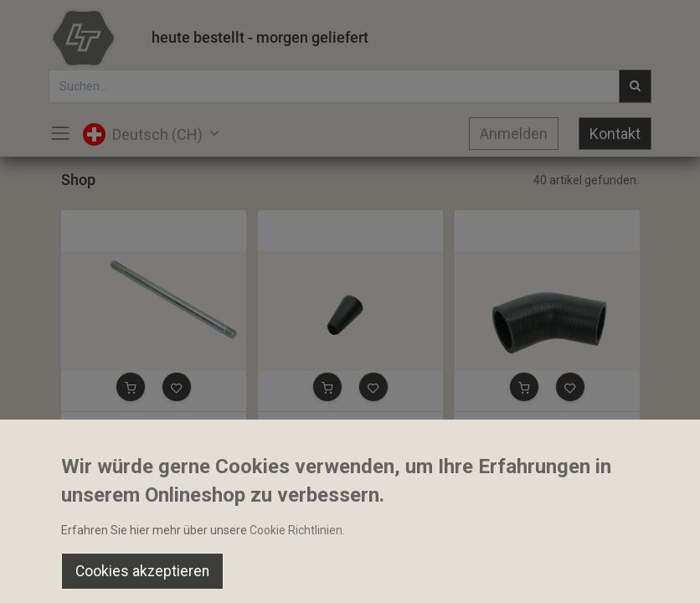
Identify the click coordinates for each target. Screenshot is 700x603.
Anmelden (514, 134)
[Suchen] (202, 575)
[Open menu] (350, 579)
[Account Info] (645, 575)
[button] (131, 387)
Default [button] (529, 540)
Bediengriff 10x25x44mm (332, 426)
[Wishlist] (498, 575)
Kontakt (615, 134)
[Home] (55, 575)
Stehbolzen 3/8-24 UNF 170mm (151, 426)
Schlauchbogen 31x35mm (530, 426)
